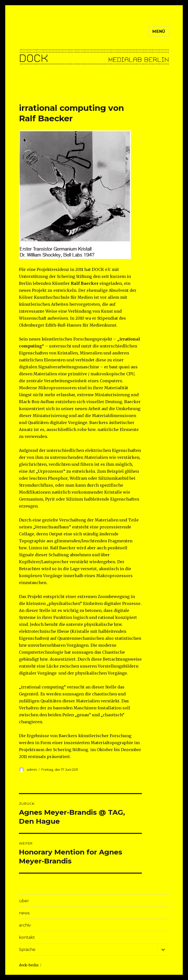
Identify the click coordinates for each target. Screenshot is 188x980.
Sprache (27, 950)
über (24, 901)
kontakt (27, 937)
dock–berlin (29, 965)
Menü (159, 31)
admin (32, 769)
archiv (25, 925)
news (24, 913)
